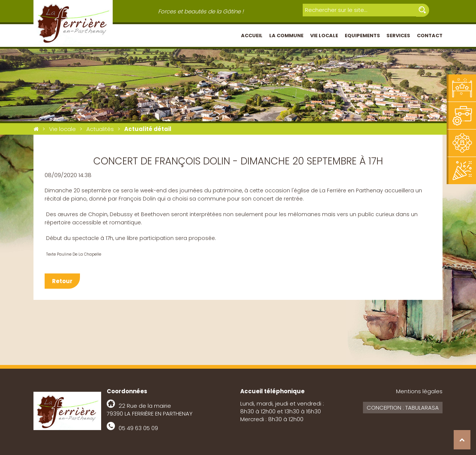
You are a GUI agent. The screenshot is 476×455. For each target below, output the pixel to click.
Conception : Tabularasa (403, 408)
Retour (62, 281)
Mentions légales (419, 391)
